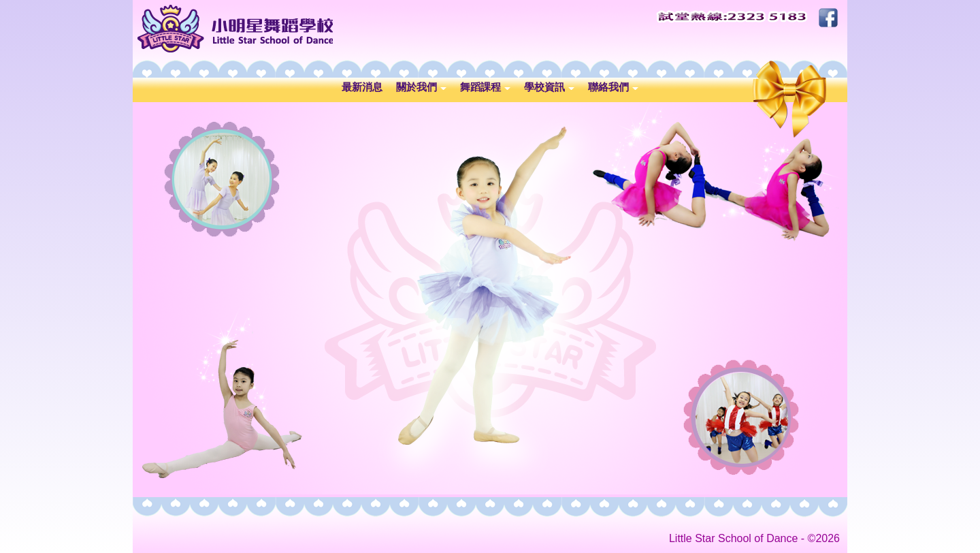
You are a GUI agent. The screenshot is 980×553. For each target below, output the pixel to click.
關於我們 (421, 87)
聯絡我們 (613, 87)
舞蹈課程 (485, 87)
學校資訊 (549, 87)
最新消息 (362, 87)
